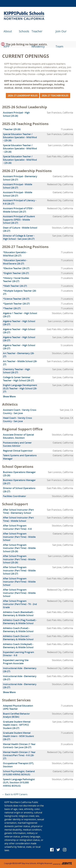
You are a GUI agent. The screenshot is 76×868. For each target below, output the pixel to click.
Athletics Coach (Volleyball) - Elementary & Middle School (18, 646)
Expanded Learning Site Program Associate (16, 662)
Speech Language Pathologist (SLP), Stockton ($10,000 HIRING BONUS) (19, 783)
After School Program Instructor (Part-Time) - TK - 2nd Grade (20, 604)
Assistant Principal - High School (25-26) (16, 114)
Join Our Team (61, 34)
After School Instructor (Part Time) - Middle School (18, 519)
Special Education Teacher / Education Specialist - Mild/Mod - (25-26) (20, 137)
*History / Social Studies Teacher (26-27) (16, 280)
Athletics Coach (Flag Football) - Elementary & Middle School (20, 622)
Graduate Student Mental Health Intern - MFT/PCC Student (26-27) (17, 725)
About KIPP (8, 34)
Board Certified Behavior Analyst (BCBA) (16, 715)
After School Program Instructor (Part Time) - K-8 (17, 527)
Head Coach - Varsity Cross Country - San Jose (18, 419)
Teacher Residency (38, 34)
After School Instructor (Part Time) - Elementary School (18, 511)
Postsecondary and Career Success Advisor (17, 444)
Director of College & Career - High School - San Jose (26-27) (19, 237)
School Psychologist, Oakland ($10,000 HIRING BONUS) (19, 773)
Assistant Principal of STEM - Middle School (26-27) (18, 210)
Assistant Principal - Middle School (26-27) (18, 186)
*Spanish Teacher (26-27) (16, 304)
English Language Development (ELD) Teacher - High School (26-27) (20, 388)
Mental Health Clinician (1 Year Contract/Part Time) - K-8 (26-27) (19, 755)
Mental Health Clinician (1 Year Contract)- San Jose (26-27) (19, 746)
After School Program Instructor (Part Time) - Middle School (19, 537)
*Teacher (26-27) (12, 308)
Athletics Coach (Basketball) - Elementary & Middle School (19, 614)
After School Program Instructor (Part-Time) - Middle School (19, 582)
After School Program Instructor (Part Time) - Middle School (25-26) (19, 548)
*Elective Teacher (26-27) (16, 268)
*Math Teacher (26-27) (15, 286)
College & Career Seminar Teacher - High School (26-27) (19, 379)
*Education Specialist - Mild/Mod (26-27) (15, 254)
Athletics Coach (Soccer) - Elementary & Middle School (18, 638)
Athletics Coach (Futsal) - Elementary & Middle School (18, 630)
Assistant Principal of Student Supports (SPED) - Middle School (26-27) (19, 220)
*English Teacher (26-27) (16, 273)
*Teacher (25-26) (12, 129)
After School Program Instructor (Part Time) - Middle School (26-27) (19, 570)
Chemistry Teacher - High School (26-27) (17, 371)
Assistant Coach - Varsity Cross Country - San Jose (20, 411)
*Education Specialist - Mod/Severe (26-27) (15, 262)
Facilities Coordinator (15, 496)
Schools (24, 31)
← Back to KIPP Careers (15, 794)
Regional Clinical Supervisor (18, 451)
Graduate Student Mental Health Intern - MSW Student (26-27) (18, 736)
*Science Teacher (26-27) (16, 299)
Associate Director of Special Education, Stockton (18, 436)
